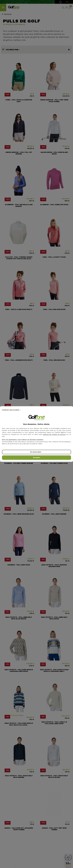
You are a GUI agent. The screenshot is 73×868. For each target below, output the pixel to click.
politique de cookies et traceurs (54, 434)
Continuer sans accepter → (12, 410)
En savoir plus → (37, 452)
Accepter (37, 458)
